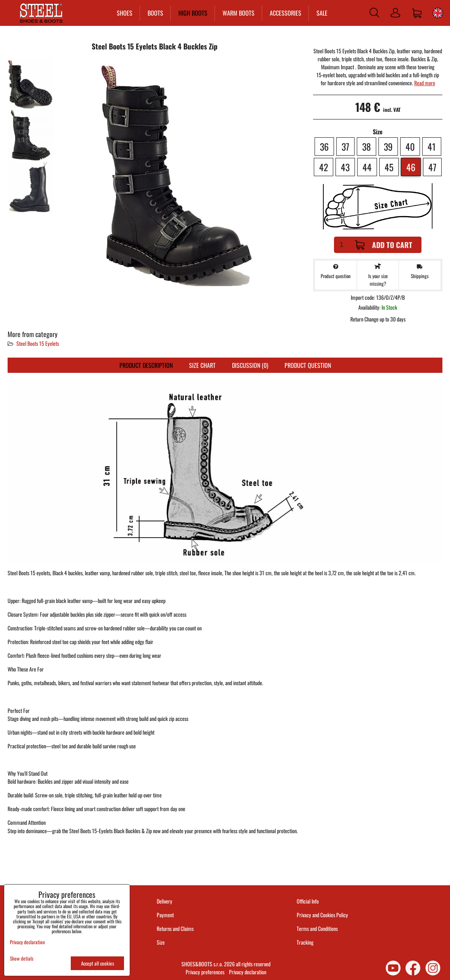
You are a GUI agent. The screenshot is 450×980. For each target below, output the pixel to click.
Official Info (308, 901)
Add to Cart (384, 245)
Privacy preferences (205, 972)
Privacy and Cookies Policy (322, 915)
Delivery (165, 901)
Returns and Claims (175, 928)
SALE (320, 13)
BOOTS (154, 13)
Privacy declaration (248, 972)
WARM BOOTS (237, 13)
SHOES (123, 13)
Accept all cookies (98, 963)
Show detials (22, 959)
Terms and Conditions (317, 928)
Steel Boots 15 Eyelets (38, 343)
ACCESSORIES (284, 13)
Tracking (305, 942)
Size (161, 942)
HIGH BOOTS (191, 13)
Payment (165, 915)
